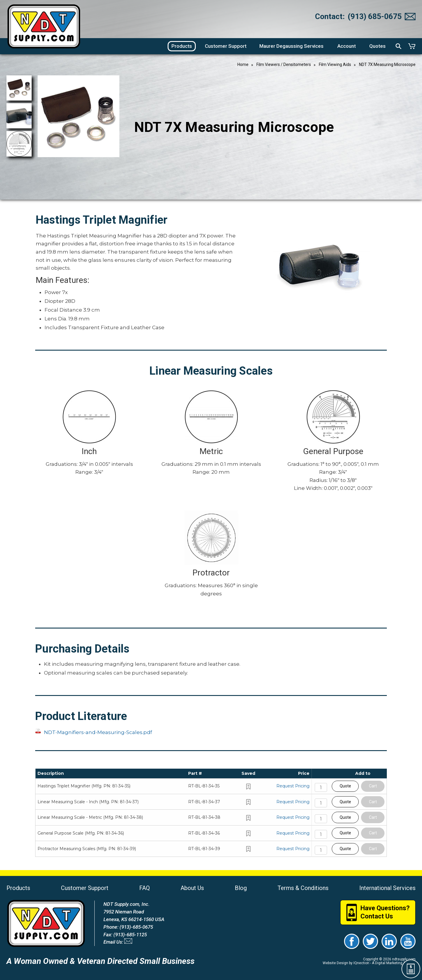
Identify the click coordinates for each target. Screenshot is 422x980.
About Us (192, 888)
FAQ (144, 888)
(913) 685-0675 (375, 16)
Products (18, 888)
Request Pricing (293, 786)
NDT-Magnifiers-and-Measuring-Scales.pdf (98, 732)
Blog (241, 888)
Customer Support (85, 888)
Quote (345, 786)
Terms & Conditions (303, 888)
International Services (387, 888)
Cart (373, 786)
